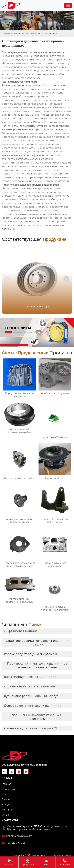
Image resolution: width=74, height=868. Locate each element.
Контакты (65, 862)
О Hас (46, 862)
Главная (5, 33)
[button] (66, 279)
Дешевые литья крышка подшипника (33, 706)
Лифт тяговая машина (21, 631)
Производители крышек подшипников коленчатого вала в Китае (37, 665)
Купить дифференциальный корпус (31, 696)
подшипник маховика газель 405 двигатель (37, 717)
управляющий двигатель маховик (30, 686)
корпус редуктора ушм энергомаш (31, 654)
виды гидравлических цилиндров (30, 677)
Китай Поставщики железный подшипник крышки (37, 643)
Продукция (28, 862)
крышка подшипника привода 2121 (30, 728)
